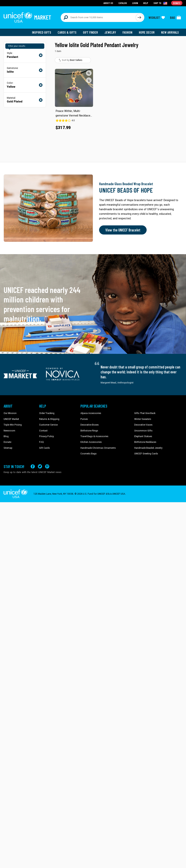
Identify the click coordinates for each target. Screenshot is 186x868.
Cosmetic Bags (89, 454)
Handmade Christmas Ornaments (98, 448)
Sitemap (8, 448)
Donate (7, 442)
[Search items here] (98, 17)
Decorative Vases (143, 425)
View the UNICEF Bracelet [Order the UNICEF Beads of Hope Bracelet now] (123, 230)
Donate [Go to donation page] (177, 3)
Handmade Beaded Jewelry (148, 448)
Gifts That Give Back (145, 413)
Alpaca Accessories (91, 413)
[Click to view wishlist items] (157, 17)
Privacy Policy (46, 436)
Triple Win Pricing (13, 425)
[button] (89, 73)
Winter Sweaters (143, 419)
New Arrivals (170, 32)
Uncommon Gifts (143, 431)
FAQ (41, 442)
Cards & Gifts (67, 32)
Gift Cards (45, 448)
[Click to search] (139, 17)
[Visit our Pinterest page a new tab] (47, 466)
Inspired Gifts (42, 32)
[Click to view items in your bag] (176, 17)
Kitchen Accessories (91, 442)
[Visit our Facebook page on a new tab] (33, 466)
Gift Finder (90, 32)
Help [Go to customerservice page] (146, 3)
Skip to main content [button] (93, 0)
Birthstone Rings (89, 431)
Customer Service (48, 425)
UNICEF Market (11, 419)
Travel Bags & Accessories (94, 436)
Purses (84, 419)
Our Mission (10, 413)
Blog (6, 436)
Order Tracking (47, 413)
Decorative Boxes (90, 425)
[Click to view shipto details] (161, 3)
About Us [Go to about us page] (108, 3)
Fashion (127, 32)
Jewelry (110, 32)
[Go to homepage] (27, 17)
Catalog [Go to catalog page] (123, 3)
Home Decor (147, 32)
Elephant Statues (143, 436)
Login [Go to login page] (135, 3)
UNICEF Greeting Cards (146, 454)
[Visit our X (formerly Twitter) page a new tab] (40, 466)
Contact (43, 431)
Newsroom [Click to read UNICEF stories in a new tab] (9, 431)
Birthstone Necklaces (145, 442)
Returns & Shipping (49, 419)
